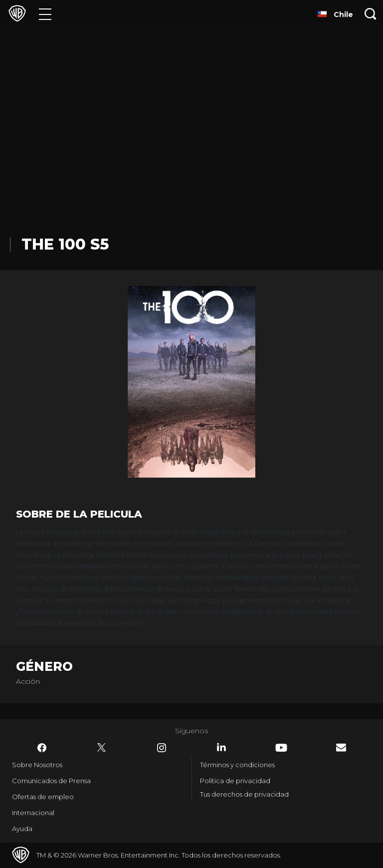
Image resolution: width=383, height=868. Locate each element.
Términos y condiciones (237, 765)
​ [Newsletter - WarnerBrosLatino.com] (341, 747)
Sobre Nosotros (37, 765)
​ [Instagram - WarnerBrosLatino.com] (162, 748)
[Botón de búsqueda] (371, 14)
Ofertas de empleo (43, 797)
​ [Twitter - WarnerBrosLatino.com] (102, 748)
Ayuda (22, 829)
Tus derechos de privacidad (244, 794)
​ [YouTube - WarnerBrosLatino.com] (281, 748)
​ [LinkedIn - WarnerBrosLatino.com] (221, 747)
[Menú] (45, 14)
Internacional (33, 813)
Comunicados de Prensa (51, 781)
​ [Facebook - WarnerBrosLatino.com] (42, 748)
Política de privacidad (235, 781)
